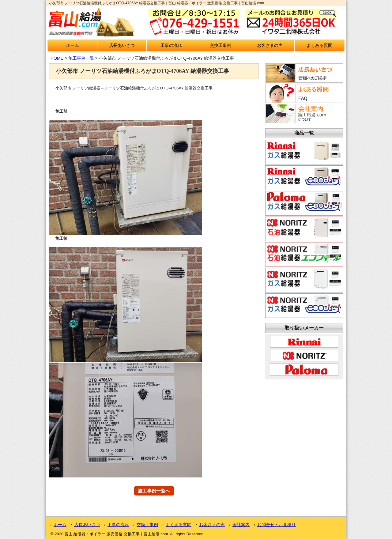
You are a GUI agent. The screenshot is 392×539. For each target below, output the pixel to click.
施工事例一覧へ (154, 491)
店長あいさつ (122, 45)
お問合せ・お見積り (277, 525)
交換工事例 (221, 45)
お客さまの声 (270, 45)
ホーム (73, 45)
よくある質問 (319, 45)
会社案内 (241, 525)
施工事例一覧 (81, 58)
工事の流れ (171, 45)
